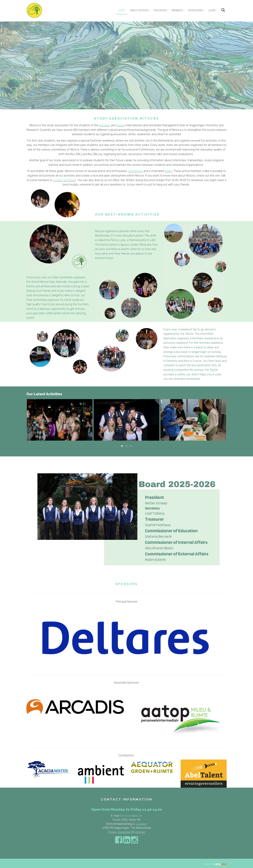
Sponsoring (196, 10)
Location (141, 824)
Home (122, 10)
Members (177, 10)
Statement (124, 832)
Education (160, 10)
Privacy (113, 832)
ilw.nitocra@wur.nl (131, 816)
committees (135, 171)
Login (212, 10)
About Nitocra (139, 10)
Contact (140, 832)
